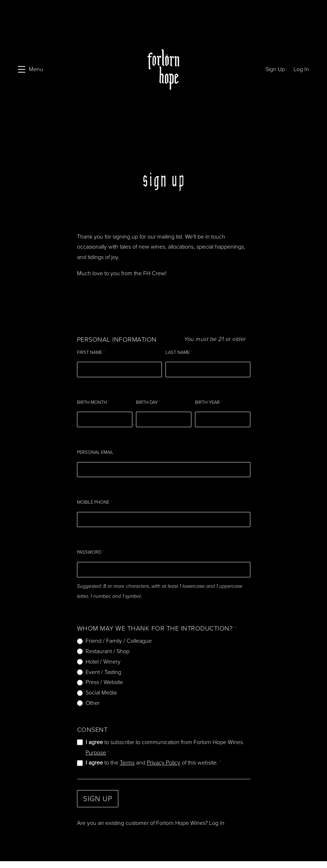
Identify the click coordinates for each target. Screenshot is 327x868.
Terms (127, 758)
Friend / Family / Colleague (119, 636)
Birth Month (93, 398)
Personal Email (97, 448)
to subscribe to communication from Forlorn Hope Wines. (165, 743)
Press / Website (104, 678)
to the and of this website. (153, 758)
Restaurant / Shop (108, 647)
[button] (31, 70)
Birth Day (148, 398)
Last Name (179, 348)
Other (93, 699)
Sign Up (98, 794)
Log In (217, 819)
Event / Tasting (103, 667)
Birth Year (209, 398)
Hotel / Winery (103, 657)
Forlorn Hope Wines (163, 70)
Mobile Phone (94, 498)
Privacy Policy (163, 758)
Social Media (101, 688)
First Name (91, 348)
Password (90, 548)
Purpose (96, 748)
